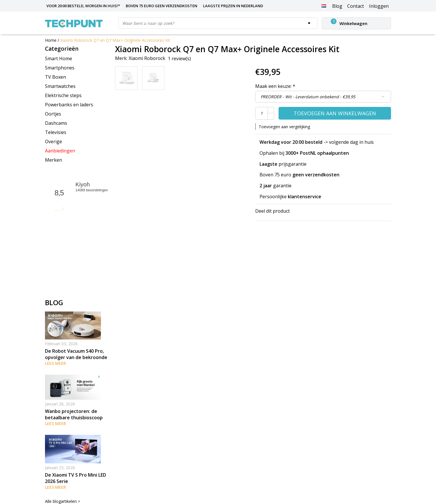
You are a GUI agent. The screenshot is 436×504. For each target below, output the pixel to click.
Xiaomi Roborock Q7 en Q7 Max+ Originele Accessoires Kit (115, 40)
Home (51, 40)
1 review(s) (179, 58)
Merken (53, 160)
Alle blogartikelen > (63, 501)
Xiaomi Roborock (147, 58)
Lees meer (56, 363)
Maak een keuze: (275, 86)
